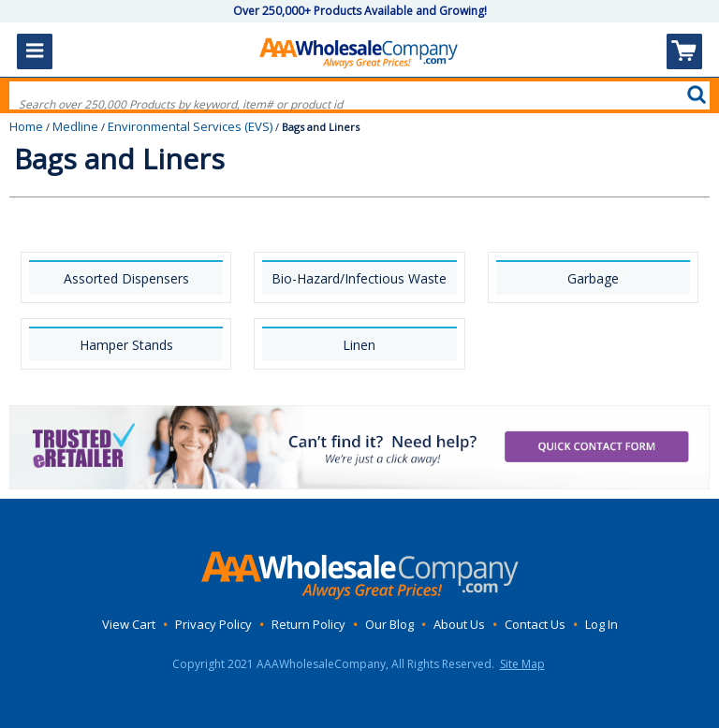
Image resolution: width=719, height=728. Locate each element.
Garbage (593, 278)
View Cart (129, 624)
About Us (459, 624)
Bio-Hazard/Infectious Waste (359, 278)
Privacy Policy (213, 624)
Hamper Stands (126, 345)
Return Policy (308, 624)
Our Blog (389, 624)
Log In (602, 624)
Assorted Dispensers (126, 278)
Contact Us (535, 624)
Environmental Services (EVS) (190, 126)
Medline (75, 126)
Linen (359, 345)
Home (26, 126)
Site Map (522, 664)
